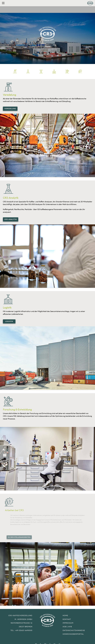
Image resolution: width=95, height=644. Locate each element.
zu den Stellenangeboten (19, 537)
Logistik (9, 321)
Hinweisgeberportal (73, 634)
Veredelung (10, 109)
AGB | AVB (67, 626)
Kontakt (67, 619)
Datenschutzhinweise (74, 630)
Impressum (68, 623)
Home (65, 615)
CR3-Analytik (11, 219)
